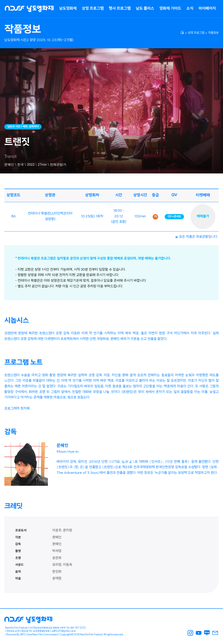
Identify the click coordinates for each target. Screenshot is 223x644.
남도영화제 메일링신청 (215, 633)
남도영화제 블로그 (207, 633)
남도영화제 (68, 9)
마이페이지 (207, 9)
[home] (182, 32)
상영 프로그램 (93, 9)
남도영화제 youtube (199, 633)
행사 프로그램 (120, 9)
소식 (190, 9)
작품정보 (213, 33)
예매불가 (203, 216)
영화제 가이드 (170, 9)
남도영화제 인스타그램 (190, 633)
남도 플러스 (145, 9)
